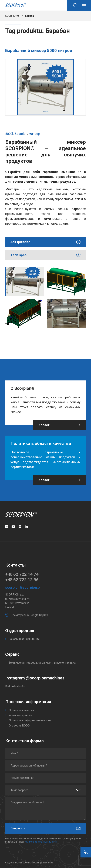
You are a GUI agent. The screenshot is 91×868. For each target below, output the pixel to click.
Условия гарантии (20, 715)
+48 (22, 574)
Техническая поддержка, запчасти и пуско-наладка (42, 663)
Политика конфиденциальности (30, 720)
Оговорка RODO (19, 726)
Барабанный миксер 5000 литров (39, 51)
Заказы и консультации (24, 639)
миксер (34, 134)
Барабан (21, 134)
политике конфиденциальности (41, 842)
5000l (9, 134)
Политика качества (21, 710)
